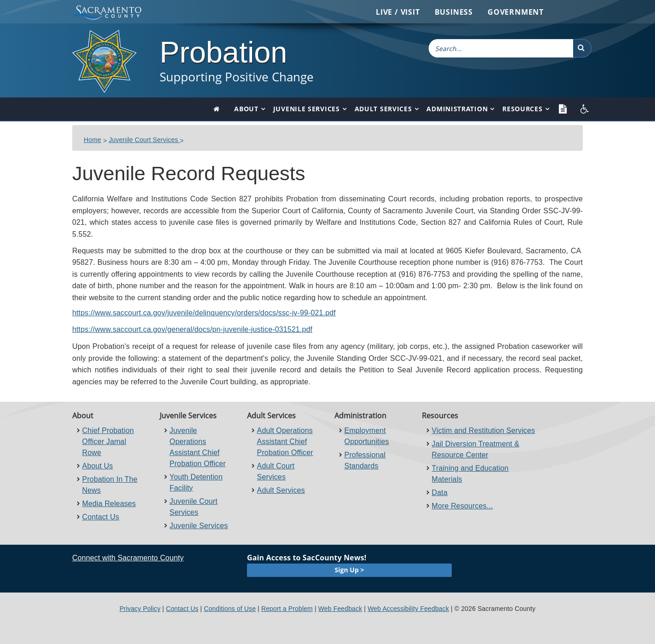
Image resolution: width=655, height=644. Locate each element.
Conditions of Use (230, 609)
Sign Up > (350, 570)
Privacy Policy (140, 609)
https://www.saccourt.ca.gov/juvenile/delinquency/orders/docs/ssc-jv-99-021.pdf (204, 313)
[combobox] (501, 48)
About (246, 109)
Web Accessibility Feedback (408, 609)
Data (440, 493)
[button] (582, 48)
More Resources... (463, 506)
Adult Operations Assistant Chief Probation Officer (285, 442)
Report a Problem (287, 609)
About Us (98, 466)
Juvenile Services (307, 109)
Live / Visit (398, 12)
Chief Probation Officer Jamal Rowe (108, 442)
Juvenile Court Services (144, 140)
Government (516, 12)
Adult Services (383, 109)
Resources (522, 109)
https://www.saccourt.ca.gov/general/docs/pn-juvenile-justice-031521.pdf (192, 329)
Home (92, 140)
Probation (223, 52)
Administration (457, 109)
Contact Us (101, 517)
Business (454, 12)
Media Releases (109, 504)
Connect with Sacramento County (128, 558)
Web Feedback (340, 609)
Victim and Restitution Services (484, 430)
